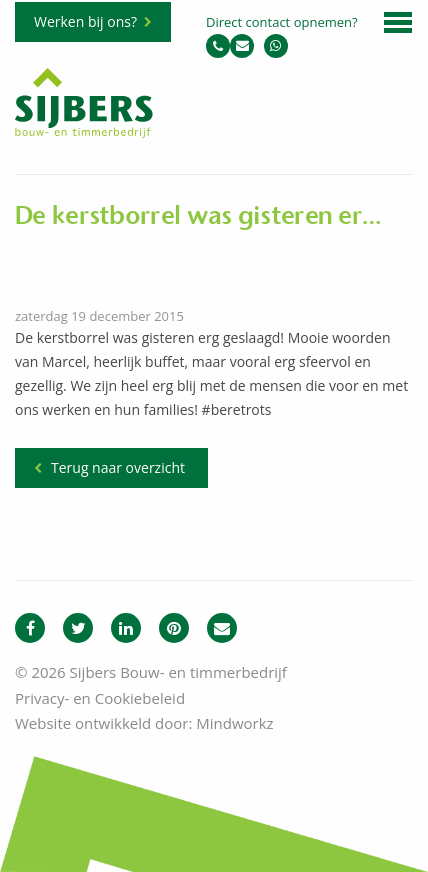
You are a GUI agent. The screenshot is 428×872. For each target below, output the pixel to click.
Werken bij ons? (85, 21)
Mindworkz (234, 723)
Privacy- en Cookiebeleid (100, 698)
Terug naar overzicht (118, 467)
